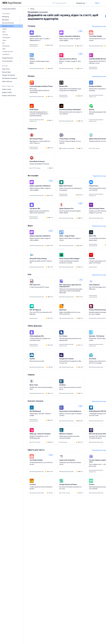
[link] (11, 9)
